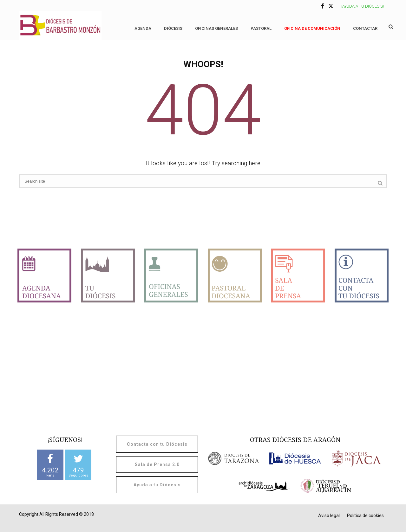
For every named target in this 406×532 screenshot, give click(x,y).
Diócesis (173, 28)
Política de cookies (365, 516)
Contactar (365, 28)
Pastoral (261, 28)
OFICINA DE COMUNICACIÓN (312, 28)
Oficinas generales (216, 28)
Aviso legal (329, 516)
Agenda (143, 28)
